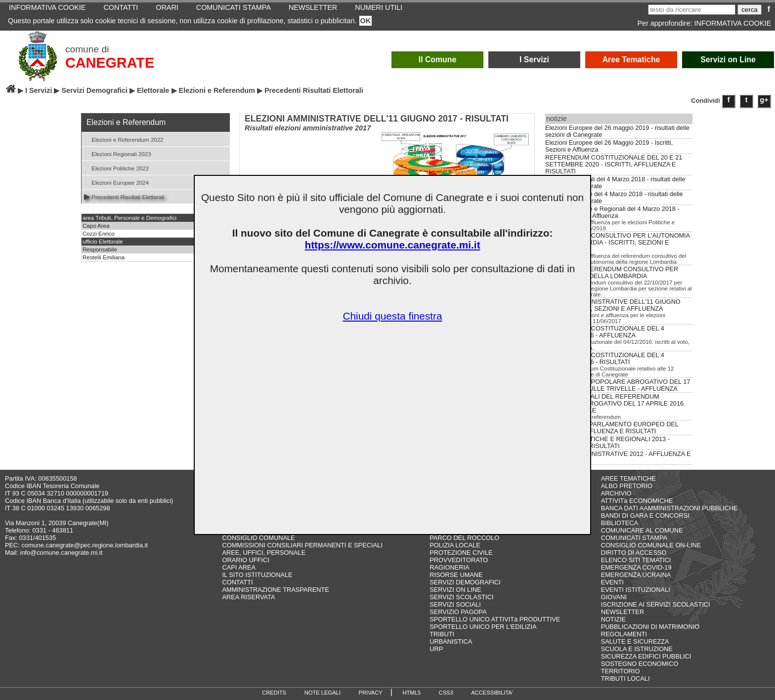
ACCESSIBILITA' (492, 693)
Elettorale (153, 90)
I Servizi (534, 60)
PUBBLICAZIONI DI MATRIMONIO (650, 627)
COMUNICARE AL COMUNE (642, 530)
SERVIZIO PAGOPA (458, 612)
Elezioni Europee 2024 (116, 182)
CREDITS (274, 693)
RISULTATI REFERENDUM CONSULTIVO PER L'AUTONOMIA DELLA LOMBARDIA (612, 273)
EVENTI (612, 582)
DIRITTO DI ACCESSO (634, 553)
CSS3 (446, 693)
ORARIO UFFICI (245, 560)
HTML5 (411, 693)
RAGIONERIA (449, 567)
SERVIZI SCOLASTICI (461, 597)
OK (366, 21)
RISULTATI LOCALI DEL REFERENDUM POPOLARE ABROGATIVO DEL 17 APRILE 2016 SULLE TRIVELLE (614, 404)
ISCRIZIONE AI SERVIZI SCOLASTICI (656, 604)
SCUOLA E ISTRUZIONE (637, 649)
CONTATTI (237, 582)
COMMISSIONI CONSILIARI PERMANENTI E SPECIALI (302, 545)
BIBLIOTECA (620, 523)
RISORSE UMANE (456, 575)
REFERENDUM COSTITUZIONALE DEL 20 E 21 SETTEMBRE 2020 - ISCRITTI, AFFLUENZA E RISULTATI (614, 165)
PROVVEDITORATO (459, 560)
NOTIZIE (613, 619)
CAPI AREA (239, 567)
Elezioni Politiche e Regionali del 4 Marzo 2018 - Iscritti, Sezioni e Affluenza (612, 212)
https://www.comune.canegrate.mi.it (392, 245)
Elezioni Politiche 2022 (116, 168)
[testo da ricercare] (692, 10)
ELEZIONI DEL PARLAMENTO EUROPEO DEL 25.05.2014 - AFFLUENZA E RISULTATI (612, 428)
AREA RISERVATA (248, 597)
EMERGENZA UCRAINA (636, 575)
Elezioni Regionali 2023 (118, 153)
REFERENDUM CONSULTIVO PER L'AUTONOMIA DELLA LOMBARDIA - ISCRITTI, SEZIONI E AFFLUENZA (617, 243)
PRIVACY (371, 693)
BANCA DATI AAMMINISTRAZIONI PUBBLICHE (669, 508)
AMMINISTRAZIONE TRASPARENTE (275, 590)
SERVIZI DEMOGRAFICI (465, 582)
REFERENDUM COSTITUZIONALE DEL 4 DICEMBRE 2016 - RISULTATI (605, 359)
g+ (764, 100)
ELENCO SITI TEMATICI (636, 560)
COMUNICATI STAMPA (634, 538)
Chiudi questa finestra (392, 316)
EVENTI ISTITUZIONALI (636, 590)
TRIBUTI (442, 634)
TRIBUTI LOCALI (625, 679)
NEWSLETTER (623, 612)
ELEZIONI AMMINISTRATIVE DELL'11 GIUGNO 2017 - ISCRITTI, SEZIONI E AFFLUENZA (613, 305)
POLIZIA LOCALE (455, 545)
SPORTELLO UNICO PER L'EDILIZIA (483, 627)
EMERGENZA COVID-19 (636, 567)
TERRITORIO (621, 671)
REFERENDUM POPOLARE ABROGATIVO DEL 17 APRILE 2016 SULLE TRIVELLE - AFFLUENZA (618, 385)
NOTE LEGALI (323, 693)
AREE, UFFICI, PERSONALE (264, 553)
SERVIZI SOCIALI (455, 604)
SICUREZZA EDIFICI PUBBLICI (646, 656)
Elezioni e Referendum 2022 (124, 139)
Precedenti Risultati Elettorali (124, 196)
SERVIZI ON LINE (455, 590)
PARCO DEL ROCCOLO (464, 538)
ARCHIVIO (616, 493)
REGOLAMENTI (624, 634)
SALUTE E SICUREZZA (635, 641)
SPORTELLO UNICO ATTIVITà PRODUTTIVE (495, 619)
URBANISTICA (451, 641)
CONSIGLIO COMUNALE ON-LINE (651, 545)
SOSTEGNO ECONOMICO (640, 664)
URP (436, 649)
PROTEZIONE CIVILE (461, 553)
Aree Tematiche (631, 60)
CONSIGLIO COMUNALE (258, 538)
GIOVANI (614, 597)
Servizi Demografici (94, 90)
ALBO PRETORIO (627, 486)
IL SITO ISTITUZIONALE (257, 575)
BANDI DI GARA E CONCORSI (645, 515)
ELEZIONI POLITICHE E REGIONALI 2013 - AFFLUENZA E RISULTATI (607, 443)
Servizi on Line (728, 60)
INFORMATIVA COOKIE (733, 23)
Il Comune (438, 60)
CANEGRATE (110, 63)
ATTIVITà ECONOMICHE (637, 501)
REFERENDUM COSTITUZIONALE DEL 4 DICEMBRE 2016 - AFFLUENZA (605, 332)
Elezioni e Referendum (217, 90)
